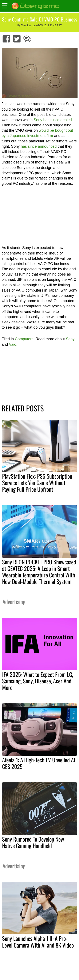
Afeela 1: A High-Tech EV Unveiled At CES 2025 (39, 763)
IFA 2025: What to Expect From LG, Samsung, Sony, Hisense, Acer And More (38, 681)
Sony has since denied (53, 120)
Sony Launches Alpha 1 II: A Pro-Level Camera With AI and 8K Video (38, 942)
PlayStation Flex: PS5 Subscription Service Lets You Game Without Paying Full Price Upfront (37, 483)
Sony (70, 339)
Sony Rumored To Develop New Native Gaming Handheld (33, 842)
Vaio (13, 344)
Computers (24, 339)
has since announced (39, 146)
